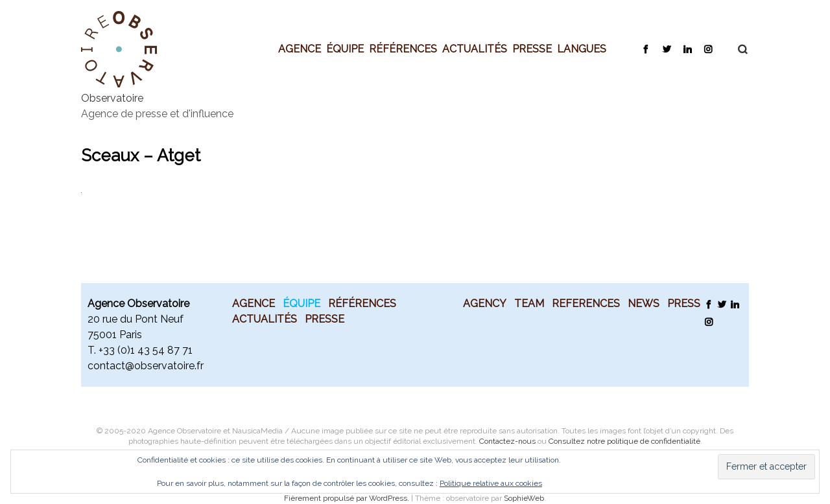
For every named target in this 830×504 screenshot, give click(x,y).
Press (684, 303)
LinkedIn (687, 49)
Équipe (345, 49)
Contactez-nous (507, 441)
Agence (300, 49)
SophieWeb (524, 498)
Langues (582, 49)
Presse (532, 49)
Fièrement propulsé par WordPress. (348, 498)
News (644, 303)
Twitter (666, 49)
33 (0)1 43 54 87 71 (148, 350)
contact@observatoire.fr (146, 366)
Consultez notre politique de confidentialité (624, 441)
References (586, 303)
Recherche (736, 49)
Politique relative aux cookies (491, 483)
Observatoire (112, 98)
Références (403, 49)
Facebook (646, 49)
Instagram (708, 49)
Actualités (475, 49)
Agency (485, 303)
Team (529, 303)
